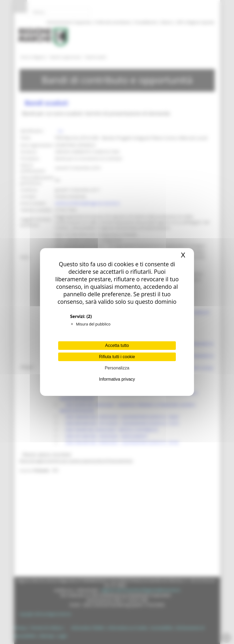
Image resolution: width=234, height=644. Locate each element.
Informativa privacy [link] (117, 379)
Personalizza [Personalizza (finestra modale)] (117, 368)
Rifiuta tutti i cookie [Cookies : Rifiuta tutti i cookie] (117, 357)
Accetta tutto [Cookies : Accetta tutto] (117, 345)
